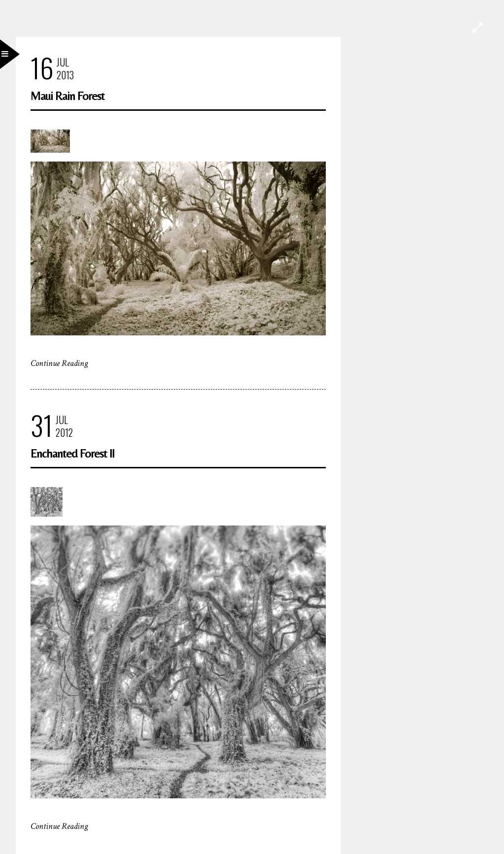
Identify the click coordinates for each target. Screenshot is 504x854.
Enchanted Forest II (72, 453)
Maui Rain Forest (67, 96)
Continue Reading (59, 363)
